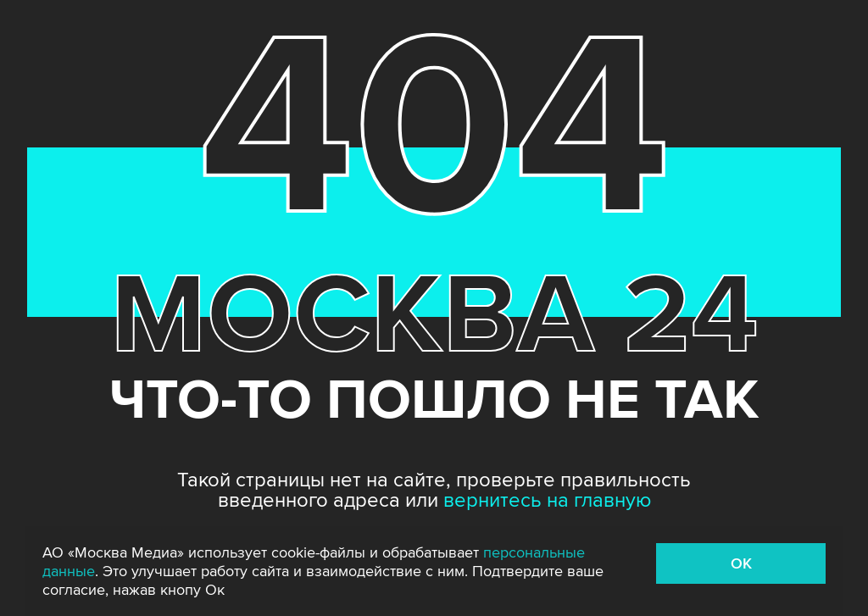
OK (741, 563)
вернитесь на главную (547, 500)
